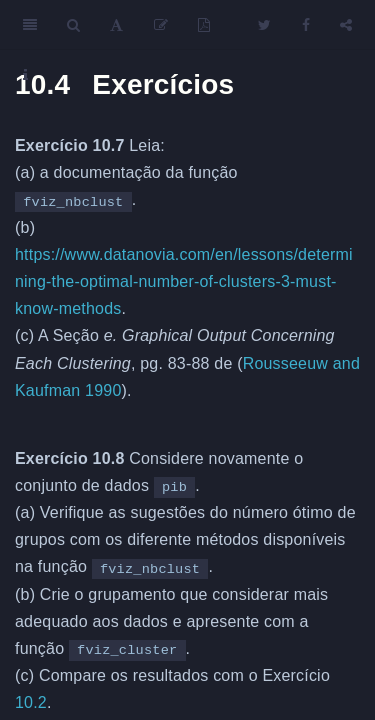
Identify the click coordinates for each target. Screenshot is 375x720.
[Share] (346, 25)
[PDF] (204, 25)
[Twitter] (264, 25)
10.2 (31, 702)
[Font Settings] (116, 25)
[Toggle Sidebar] (30, 25)
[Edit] (161, 25)
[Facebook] (306, 25)
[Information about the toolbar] (25, 75)
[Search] (73, 25)
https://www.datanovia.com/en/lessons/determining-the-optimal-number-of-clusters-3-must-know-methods (184, 281)
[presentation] (187, 420)
